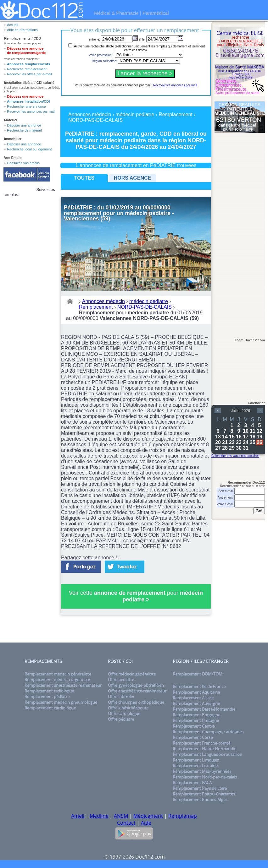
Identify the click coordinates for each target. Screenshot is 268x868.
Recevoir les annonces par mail (31, 111)
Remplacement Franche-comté (201, 743)
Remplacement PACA (192, 783)
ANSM (121, 816)
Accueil (12, 25)
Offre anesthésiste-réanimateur (137, 691)
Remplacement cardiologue (50, 708)
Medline (99, 816)
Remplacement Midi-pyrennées (202, 771)
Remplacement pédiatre (47, 697)
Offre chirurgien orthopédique (136, 702)
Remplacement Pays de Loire (200, 788)
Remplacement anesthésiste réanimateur (63, 685)
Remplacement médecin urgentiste (57, 680)
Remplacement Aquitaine (196, 692)
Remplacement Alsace (193, 698)
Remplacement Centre (194, 726)
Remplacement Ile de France (199, 686)
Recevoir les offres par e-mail (29, 74)
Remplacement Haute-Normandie (204, 749)
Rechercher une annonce (26, 106)
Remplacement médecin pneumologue (61, 702)
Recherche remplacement (27, 69)
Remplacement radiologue (49, 691)
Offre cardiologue (124, 713)
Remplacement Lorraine (195, 766)
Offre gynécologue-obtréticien (136, 685)
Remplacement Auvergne (196, 703)
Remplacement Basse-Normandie (204, 709)
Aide (146, 823)
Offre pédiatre (121, 680)
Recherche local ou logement (29, 149)
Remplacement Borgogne (196, 715)
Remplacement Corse (193, 737)
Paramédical (156, 13)
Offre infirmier (121, 697)
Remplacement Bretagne (196, 720)
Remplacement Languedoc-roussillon (207, 754)
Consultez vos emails (23, 163)
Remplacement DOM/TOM (198, 674)
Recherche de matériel (24, 130)
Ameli (78, 816)
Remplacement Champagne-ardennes (208, 732)
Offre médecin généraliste (132, 674)
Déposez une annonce (25, 96)
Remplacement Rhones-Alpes (200, 800)
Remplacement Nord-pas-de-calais (205, 777)
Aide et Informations (22, 30)
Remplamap (183, 816)
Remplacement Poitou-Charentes (204, 794)
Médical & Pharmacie (116, 13)
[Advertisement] (240, 233)
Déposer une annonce (24, 125)
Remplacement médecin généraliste (58, 674)
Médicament (148, 816)
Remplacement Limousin (196, 760)
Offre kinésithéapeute (128, 708)
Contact (126, 823)
